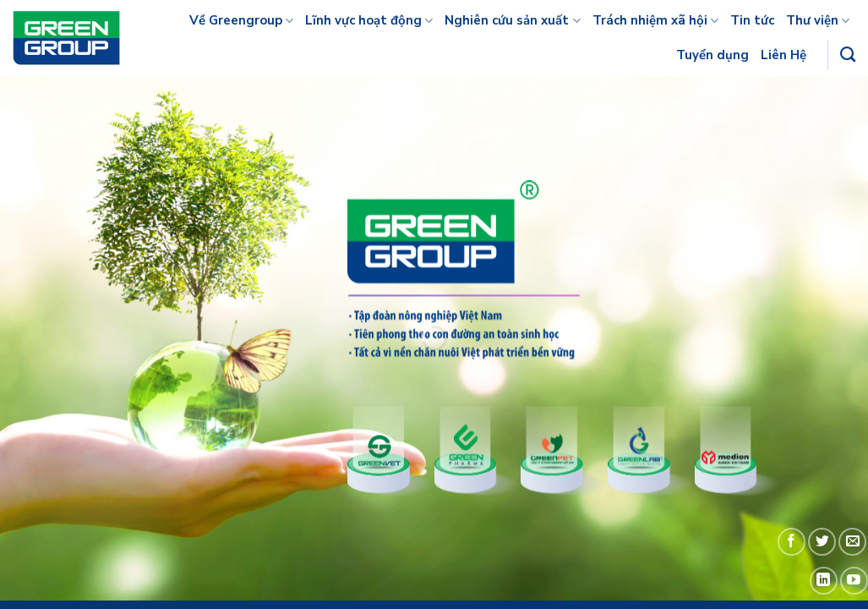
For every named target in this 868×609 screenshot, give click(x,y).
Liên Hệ (783, 55)
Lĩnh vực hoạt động (369, 20)
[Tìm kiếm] (848, 55)
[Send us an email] (852, 542)
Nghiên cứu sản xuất (512, 20)
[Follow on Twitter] (822, 542)
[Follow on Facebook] (792, 542)
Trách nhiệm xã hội (655, 20)
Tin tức (752, 20)
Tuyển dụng (712, 55)
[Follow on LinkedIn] (824, 581)
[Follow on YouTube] (854, 581)
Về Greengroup (241, 20)
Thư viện (818, 20)
